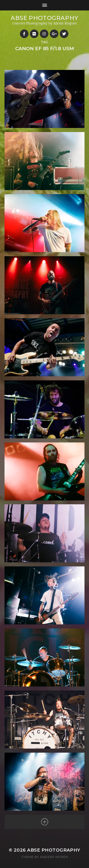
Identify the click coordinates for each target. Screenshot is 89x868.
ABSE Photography (44, 18)
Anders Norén (54, 857)
